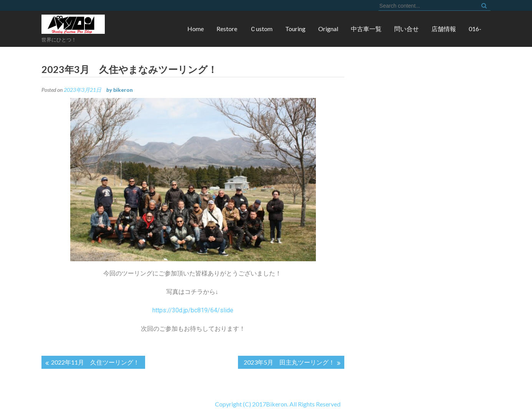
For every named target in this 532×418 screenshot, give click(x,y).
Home (196, 29)
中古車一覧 (366, 29)
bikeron (123, 90)
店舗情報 (444, 29)
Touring (295, 29)
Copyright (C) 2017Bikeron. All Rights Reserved (170, 404)
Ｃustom (261, 29)
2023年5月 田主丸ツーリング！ (289, 362)
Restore (227, 29)
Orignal (328, 29)
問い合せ (406, 29)
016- (475, 29)
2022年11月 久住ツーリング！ (95, 362)
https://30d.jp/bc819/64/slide (193, 310)
